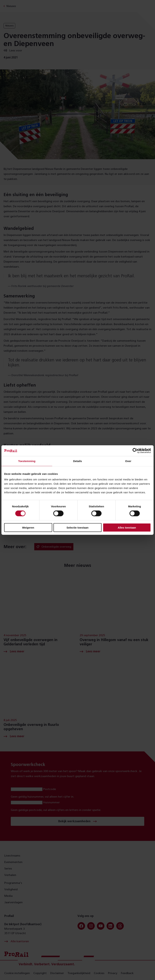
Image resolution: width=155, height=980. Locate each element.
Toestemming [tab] (27, 461)
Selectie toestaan (78, 528)
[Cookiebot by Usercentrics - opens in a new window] (135, 451)
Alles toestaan (127, 528)
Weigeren (28, 528)
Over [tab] (128, 461)
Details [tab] (77, 461)
